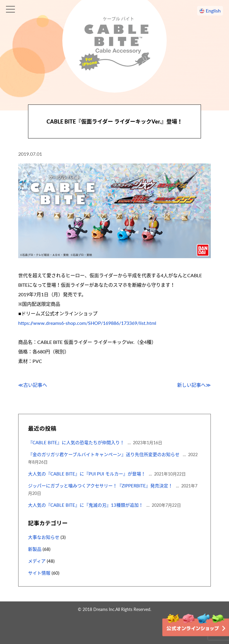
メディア (37, 561)
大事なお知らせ (44, 537)
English (213, 11)
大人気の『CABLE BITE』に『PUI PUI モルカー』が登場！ (87, 474)
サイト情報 (39, 573)
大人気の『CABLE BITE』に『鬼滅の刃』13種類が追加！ (86, 505)
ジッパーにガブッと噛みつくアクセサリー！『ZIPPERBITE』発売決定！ (100, 486)
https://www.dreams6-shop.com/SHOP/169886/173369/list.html (87, 323)
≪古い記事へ (33, 385)
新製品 (35, 549)
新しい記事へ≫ (194, 385)
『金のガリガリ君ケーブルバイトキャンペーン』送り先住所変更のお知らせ (104, 454)
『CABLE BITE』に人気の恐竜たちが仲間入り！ (76, 442)
